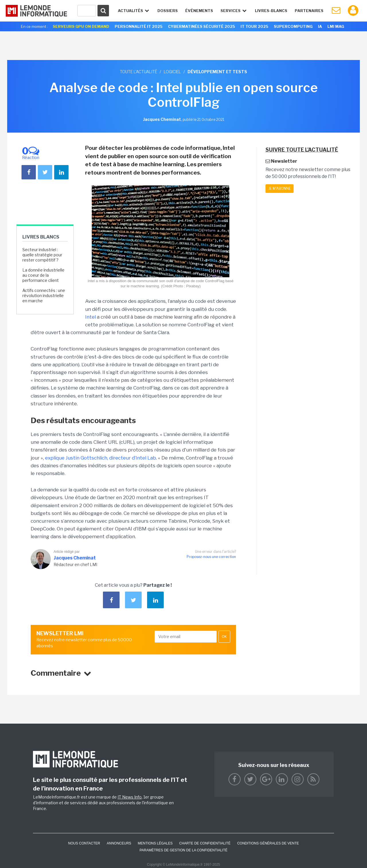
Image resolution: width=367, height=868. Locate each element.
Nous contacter (84, 843)
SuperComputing (293, 26)
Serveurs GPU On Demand (81, 26)
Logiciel (172, 72)
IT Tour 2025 (254, 26)
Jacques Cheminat (75, 558)
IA (320, 26)
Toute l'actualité (138, 72)
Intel (90, 317)
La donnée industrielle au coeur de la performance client (43, 275)
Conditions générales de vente (268, 843)
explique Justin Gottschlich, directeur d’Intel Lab (100, 458)
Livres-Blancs (271, 11)
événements (199, 11)
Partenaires (309, 11)
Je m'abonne (280, 188)
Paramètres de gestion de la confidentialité (184, 850)
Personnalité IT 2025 (139, 26)
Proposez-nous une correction (211, 557)
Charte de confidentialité (205, 843)
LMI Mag (336, 26)
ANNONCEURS (119, 843)
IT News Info (130, 797)
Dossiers (168, 11)
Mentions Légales (155, 843)
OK (224, 637)
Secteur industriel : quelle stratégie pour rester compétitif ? (42, 255)
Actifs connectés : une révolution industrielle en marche (44, 296)
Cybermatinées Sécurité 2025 (202, 26)
